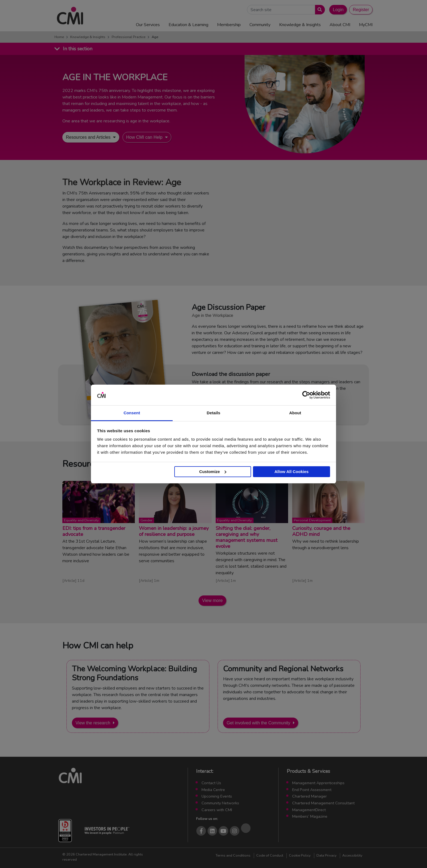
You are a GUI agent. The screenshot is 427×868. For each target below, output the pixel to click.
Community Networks (220, 803)
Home (59, 37)
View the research (93, 723)
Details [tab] (213, 413)
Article (69, 580)
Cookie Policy (300, 855)
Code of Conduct (270, 855)
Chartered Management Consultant (323, 803)
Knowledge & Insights (88, 37)
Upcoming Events (217, 796)
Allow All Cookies (292, 472)
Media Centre (213, 790)
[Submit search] (319, 10)
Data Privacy (327, 855)
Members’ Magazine (310, 816)
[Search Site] (281, 10)
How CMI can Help (144, 137)
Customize (213, 472)
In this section (78, 49)
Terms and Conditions (233, 855)
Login (338, 10)
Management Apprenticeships (318, 783)
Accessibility (352, 855)
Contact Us (211, 783)
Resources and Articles (88, 137)
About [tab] (295, 413)
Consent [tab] (132, 413)
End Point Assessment (312, 790)
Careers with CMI (217, 810)
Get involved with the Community (258, 723)
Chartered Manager (309, 796)
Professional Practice (129, 37)
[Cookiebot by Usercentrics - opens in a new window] (306, 395)
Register (361, 10)
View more (212, 600)
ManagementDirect (309, 810)
